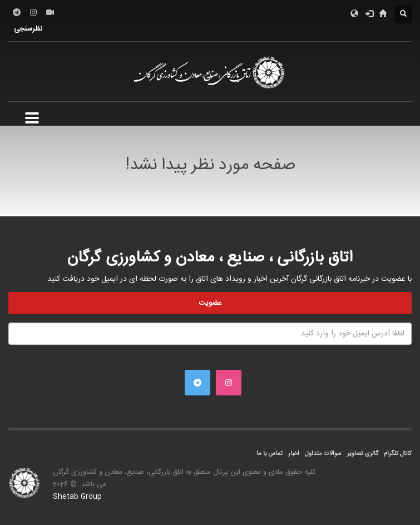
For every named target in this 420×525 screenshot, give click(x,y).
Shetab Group (77, 497)
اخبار (294, 454)
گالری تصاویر (363, 454)
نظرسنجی (28, 29)
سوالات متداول (323, 454)
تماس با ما (270, 454)
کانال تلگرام (398, 454)
